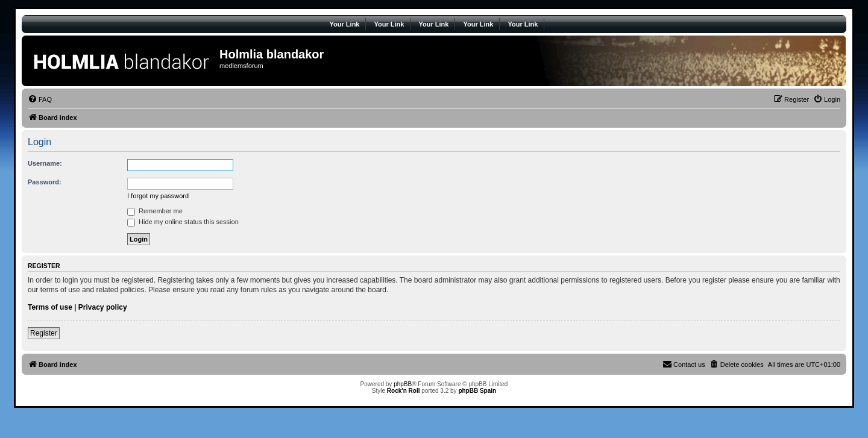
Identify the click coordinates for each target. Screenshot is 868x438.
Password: (45, 182)
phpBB (403, 384)
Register (44, 333)
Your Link (345, 24)
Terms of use (50, 307)
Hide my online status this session (183, 222)
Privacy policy (103, 307)
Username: (45, 163)
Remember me (155, 211)
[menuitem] (40, 99)
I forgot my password (158, 196)
